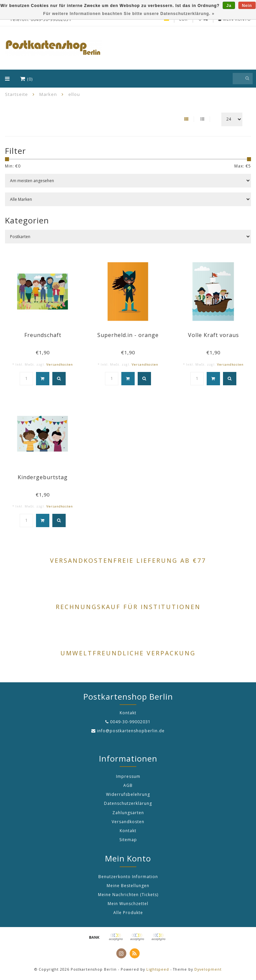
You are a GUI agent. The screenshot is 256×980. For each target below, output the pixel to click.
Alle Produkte (128, 913)
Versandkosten (60, 364)
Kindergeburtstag (43, 477)
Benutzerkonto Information (128, 877)
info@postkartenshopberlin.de (131, 731)
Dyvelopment (208, 969)
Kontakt (128, 831)
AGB (128, 785)
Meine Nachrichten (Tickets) (128, 895)
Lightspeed (158, 969)
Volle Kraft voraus (213, 335)
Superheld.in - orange (128, 335)
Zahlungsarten (128, 813)
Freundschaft (43, 335)
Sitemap (128, 840)
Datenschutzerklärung (128, 803)
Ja (229, 6)
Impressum (128, 776)
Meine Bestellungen (128, 886)
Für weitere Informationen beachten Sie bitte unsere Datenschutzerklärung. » (129, 14)
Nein (247, 6)
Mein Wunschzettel (128, 904)
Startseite (16, 94)
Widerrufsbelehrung (128, 794)
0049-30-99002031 (130, 722)
